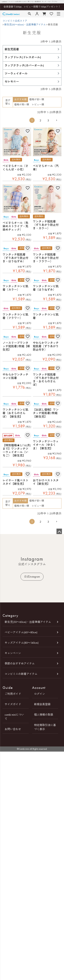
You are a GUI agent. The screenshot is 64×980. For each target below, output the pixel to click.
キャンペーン (13, 653)
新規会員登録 (42, 704)
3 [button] (48, 120)
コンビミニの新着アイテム (21, 674)
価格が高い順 (22, 105)
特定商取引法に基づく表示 (45, 727)
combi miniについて (14, 717)
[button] (57, 120)
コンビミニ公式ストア (15, 21)
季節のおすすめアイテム (20, 664)
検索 (30, 14)
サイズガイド (13, 704)
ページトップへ (59, 531)
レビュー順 (38, 105)
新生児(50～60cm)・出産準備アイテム (25, 25)
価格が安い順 (37, 99)
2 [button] (40, 120)
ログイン (40, 694)
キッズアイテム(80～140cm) (22, 643)
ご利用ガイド (13, 694)
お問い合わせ (13, 729)
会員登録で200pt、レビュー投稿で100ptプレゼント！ (32, 7)
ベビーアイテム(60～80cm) (21, 632)
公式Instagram (32, 577)
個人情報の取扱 (44, 715)
